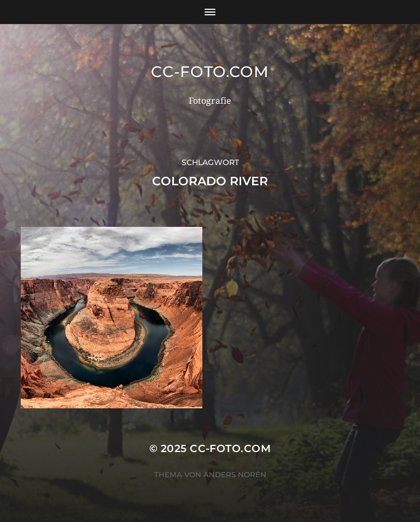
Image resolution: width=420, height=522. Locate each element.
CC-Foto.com (210, 72)
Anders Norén (235, 474)
